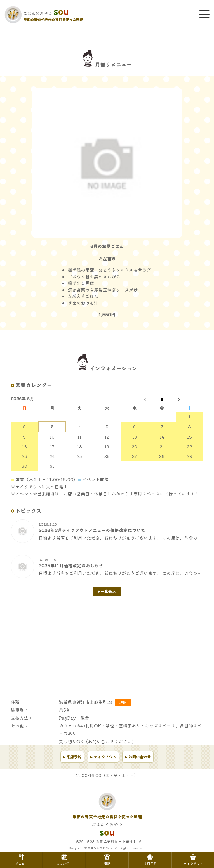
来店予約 (74, 757)
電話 (107, 860)
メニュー (21, 860)
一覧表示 (108, 591)
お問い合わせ (140, 757)
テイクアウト (105, 757)
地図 (123, 702)
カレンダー (64, 860)
